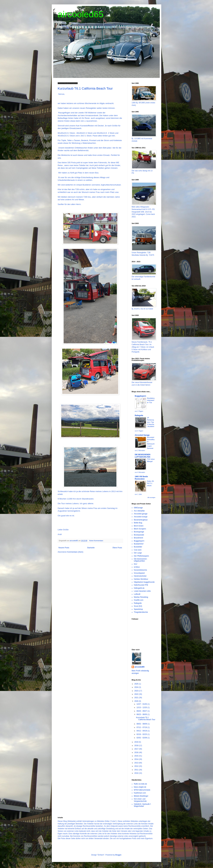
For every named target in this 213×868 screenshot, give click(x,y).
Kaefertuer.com (140, 793)
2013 (137, 763)
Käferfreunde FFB (141, 585)
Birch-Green (139, 526)
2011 (137, 770)
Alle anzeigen (151, 498)
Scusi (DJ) (138, 606)
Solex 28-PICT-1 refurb (151, 483)
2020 (137, 701)
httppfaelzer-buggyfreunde (144, 582)
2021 (137, 698)
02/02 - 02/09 (142, 738)
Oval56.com (139, 600)
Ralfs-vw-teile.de (140, 784)
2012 (137, 766)
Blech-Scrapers (140, 529)
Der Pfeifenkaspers (141, 556)
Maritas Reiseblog (141, 597)
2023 (137, 691)
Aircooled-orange (141, 517)
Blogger (118, 855)
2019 (137, 742)
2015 (137, 756)
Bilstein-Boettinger (141, 796)
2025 (137, 684)
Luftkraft (137, 594)
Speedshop (138, 609)
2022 (137, 694)
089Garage (138, 508)
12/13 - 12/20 (142, 707)
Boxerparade (139, 535)
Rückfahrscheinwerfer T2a (151, 400)
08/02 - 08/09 (142, 724)
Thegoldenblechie (141, 612)
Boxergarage (139, 532)
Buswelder (138, 547)
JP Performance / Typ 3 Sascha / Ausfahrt (151, 422)
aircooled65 (81, 14)
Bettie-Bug (138, 523)
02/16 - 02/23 (142, 734)
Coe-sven (138, 550)
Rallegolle (139, 415)
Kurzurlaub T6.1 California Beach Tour (85, 88)
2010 (137, 773)
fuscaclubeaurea (140, 570)
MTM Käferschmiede (142, 790)
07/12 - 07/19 (142, 727)
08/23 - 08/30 (142, 714)
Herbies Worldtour (141, 579)
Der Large (138, 553)
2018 (137, 746)
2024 (137, 687)
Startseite (91, 548)
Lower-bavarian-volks (142, 591)
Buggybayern (140, 396)
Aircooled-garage (141, 514)
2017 (137, 749)
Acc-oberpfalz (139, 511)
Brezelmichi (138, 538)
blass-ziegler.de (140, 787)
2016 (137, 752)
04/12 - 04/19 (142, 731)
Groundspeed (139, 573)
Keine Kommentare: (97, 541)
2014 (137, 759)
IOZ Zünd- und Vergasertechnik (140, 800)
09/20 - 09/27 (142, 711)
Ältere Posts (117, 548)
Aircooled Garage (142, 435)
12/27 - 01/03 (142, 704)
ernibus (137, 567)
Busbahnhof (139, 544)
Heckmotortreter (140, 576)
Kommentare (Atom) (75, 552)
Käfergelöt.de (139, 588)
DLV (135, 564)
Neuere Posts (64, 548)
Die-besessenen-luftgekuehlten (141, 560)
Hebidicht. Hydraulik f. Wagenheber (143, 805)
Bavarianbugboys (141, 520)
